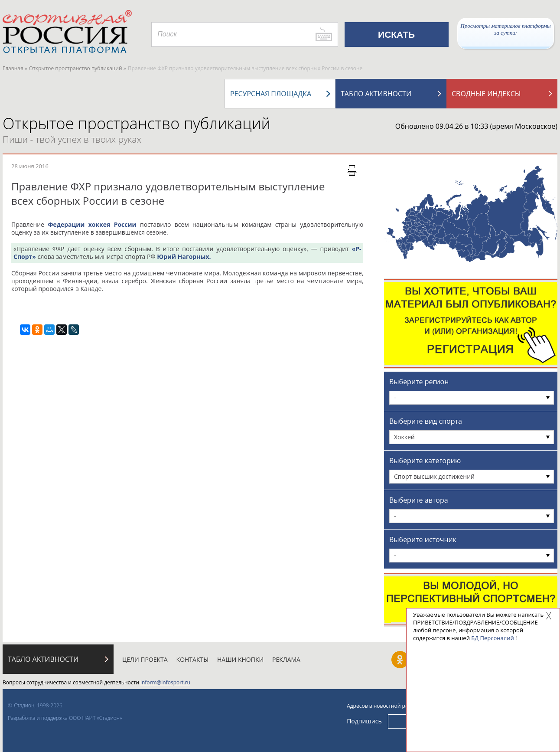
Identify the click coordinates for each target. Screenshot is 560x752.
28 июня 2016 (30, 166)
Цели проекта (145, 659)
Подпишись (364, 721)
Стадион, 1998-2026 (38, 705)
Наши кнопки (240, 659)
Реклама (286, 659)
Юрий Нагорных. (184, 257)
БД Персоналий (492, 638)
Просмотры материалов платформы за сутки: (505, 29)
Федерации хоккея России (92, 224)
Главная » (15, 68)
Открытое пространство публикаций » (78, 68)
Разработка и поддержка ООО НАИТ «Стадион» (65, 718)
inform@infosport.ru (165, 682)
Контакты (192, 659)
